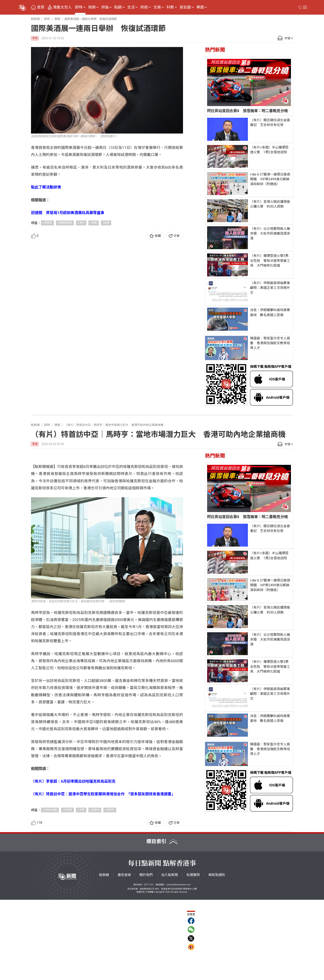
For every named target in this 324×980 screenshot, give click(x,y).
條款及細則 (217, 955)
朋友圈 (185, 7)
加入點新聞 (170, 955)
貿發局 (48, 223)
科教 (170, 7)
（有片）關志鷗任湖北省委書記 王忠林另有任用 (270, 122)
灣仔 (82, 223)
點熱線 (104, 955)
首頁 (41, 7)
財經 (144, 7)
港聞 (35, 38)
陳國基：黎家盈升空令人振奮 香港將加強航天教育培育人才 (270, 343)
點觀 (118, 7)
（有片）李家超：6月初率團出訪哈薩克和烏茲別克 (73, 862)
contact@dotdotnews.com (178, 965)
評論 (105, 7)
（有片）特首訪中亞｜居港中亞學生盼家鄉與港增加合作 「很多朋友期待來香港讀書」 (103, 874)
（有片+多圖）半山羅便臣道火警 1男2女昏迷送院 (269, 150)
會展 (94, 223)
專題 (200, 7)
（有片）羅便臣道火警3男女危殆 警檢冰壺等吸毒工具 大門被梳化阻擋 (270, 260)
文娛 (157, 7)
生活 (131, 7)
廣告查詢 (124, 955)
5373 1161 (149, 965)
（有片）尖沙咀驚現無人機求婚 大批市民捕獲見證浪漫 (270, 233)
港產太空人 (62, 7)
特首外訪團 (51, 890)
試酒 (107, 223)
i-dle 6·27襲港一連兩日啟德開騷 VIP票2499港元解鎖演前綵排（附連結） (270, 179)
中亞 (82, 890)
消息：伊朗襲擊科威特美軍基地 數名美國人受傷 (270, 312)
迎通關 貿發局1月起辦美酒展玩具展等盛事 (68, 213)
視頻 (92, 7)
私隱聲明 (193, 955)
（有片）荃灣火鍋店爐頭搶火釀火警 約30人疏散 (270, 204)
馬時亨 (110, 890)
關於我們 (146, 955)
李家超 (68, 890)
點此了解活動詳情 (46, 187)
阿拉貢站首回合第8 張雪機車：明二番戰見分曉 (247, 111)
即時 (79, 7)
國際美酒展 (66, 223)
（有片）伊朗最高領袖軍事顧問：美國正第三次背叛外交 (270, 288)
